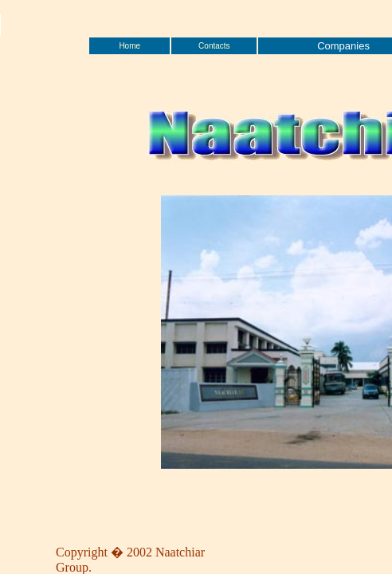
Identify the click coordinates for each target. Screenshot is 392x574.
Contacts (214, 46)
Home (129, 46)
